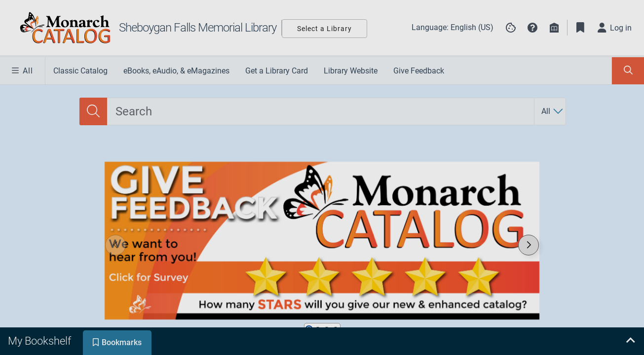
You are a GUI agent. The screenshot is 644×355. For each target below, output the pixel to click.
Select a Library (324, 29)
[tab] (40, 341)
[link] (322, 241)
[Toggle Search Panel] (628, 71)
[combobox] (321, 111)
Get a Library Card (277, 71)
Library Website (351, 71)
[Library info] (554, 28)
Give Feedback (419, 71)
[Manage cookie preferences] (511, 28)
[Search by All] (553, 111)
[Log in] (615, 28)
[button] (532, 28)
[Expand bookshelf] (630, 341)
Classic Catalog (80, 71)
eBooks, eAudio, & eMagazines (176, 71)
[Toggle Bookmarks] (580, 28)
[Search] (93, 111)
